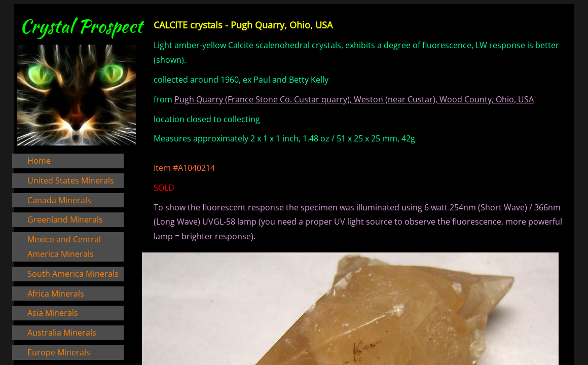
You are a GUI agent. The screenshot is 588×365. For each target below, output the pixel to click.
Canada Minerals (59, 200)
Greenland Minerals (65, 220)
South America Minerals (73, 274)
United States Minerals (71, 180)
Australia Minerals (62, 333)
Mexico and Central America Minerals (64, 247)
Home (39, 161)
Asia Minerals (53, 313)
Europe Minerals (59, 352)
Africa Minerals (56, 294)
